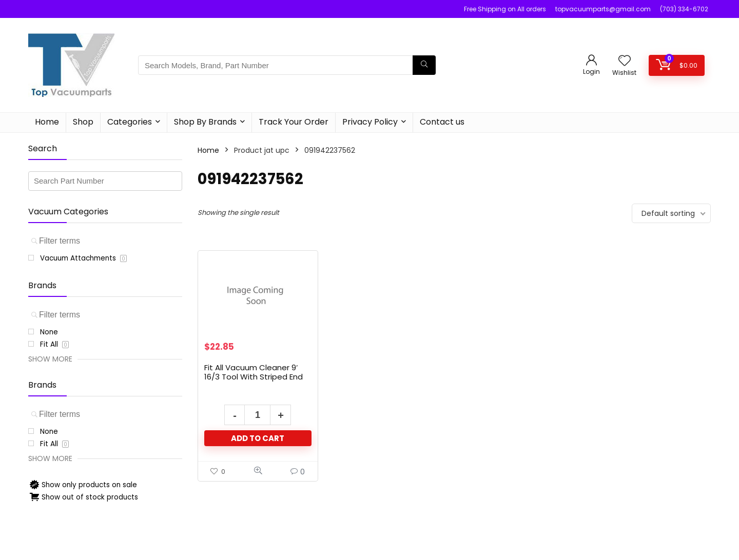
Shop (83, 122)
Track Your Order (294, 122)
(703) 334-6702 (684, 9)
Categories (130, 122)
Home (47, 122)
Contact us (442, 122)
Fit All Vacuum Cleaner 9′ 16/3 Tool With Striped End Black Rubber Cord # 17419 (254, 377)
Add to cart (258, 438)
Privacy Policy (370, 122)
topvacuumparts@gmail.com (603, 9)
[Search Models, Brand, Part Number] (424, 65)
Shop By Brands (205, 122)
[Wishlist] (625, 61)
